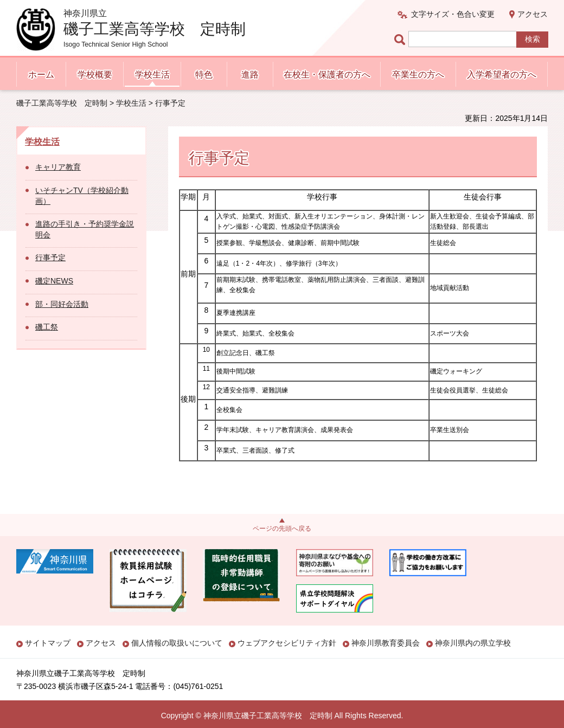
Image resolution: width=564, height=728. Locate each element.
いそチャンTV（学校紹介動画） (82, 196)
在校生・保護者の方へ (327, 75)
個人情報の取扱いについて (177, 643)
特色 (204, 75)
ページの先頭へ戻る (282, 529)
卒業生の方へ (418, 75)
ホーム (41, 75)
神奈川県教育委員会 (386, 643)
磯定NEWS (54, 281)
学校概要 (95, 75)
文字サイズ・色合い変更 (453, 14)
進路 (250, 75)
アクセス (533, 14)
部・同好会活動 (62, 304)
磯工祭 (47, 327)
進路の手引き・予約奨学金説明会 (85, 229)
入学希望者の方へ (502, 75)
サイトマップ (48, 643)
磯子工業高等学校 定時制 (62, 103)
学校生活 (152, 75)
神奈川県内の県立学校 (473, 643)
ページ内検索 (401, 39)
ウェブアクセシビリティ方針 (287, 643)
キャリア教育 (58, 167)
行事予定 (50, 257)
